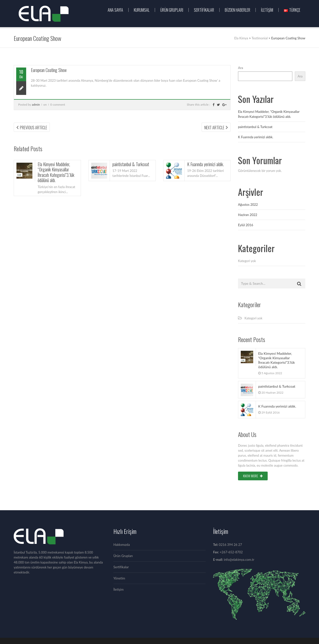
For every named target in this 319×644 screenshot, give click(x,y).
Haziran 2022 (248, 215)
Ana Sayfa (115, 10)
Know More (253, 476)
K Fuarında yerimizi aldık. (205, 164)
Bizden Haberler (238, 10)
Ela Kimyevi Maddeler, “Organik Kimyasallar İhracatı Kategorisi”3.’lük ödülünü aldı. (56, 172)
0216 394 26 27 (230, 545)
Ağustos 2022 (248, 205)
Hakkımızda (122, 545)
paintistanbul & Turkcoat (131, 164)
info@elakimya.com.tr (239, 560)
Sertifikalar (204, 10)
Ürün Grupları (123, 556)
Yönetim (119, 578)
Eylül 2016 (246, 225)
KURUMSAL (142, 10)
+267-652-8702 (231, 552)
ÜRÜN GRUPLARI (172, 10)
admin (36, 105)
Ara (240, 68)
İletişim (267, 10)
